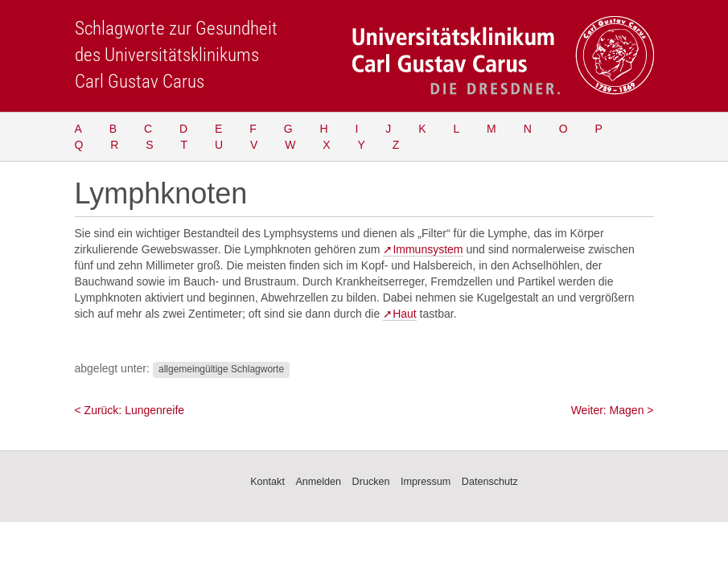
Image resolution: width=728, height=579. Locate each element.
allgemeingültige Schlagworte (221, 369)
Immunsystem (428, 249)
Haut (405, 314)
